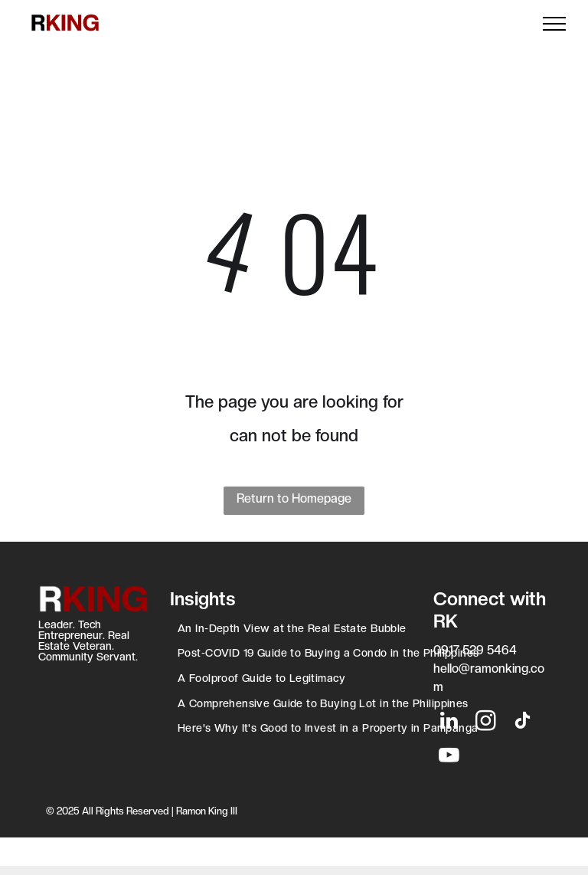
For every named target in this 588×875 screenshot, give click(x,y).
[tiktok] (522, 723)
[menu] (554, 24)
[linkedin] (449, 723)
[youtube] (449, 757)
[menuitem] (294, 630)
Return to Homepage (294, 498)
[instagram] (485, 723)
